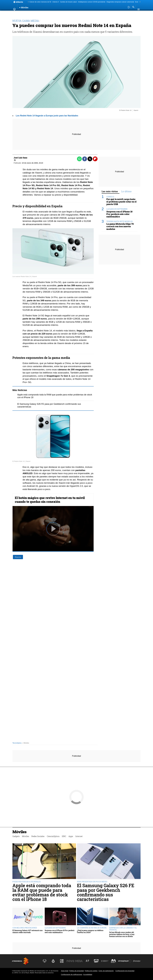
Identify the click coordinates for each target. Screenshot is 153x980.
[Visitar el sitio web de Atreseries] (89, 961)
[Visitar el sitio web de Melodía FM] (114, 961)
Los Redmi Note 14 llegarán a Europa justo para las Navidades (47, 116)
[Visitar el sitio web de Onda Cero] (97, 961)
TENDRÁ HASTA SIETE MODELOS (119, 221)
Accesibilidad (88, 974)
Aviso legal (65, 971)
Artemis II (56, 2)
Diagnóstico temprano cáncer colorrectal (120, 2)
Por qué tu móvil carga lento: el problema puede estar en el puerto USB (121, 202)
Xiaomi (18, 557)
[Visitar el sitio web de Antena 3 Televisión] (47, 961)
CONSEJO (110, 197)
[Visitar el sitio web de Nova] (72, 961)
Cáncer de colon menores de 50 (40, 2)
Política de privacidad (77, 971)
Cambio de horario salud (68, 2)
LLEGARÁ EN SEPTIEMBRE (117, 209)
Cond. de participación (106, 971)
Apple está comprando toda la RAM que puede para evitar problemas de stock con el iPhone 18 (42, 892)
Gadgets (18, 14)
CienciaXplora (57, 14)
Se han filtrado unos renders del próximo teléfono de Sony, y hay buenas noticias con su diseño (122, 934)
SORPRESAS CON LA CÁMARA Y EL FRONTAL (123, 929)
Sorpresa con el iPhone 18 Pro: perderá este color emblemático (119, 214)
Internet (83, 14)
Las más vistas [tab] (110, 191)
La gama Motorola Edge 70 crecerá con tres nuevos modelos (120, 226)
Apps (74, 14)
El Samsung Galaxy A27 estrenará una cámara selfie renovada (27, 931)
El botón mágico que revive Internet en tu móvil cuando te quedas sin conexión (50, 500)
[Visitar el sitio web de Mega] (81, 961)
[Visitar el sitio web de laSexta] (56, 961)
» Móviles (26, 743)
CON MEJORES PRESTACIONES (25, 928)
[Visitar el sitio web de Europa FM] (105, 961)
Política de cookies (91, 971)
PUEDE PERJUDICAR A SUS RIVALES (27, 882)
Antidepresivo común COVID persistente (92, 2)
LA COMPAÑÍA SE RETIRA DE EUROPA (92, 928)
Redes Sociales (41, 14)
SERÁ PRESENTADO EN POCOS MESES (92, 882)
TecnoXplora (17, 743)
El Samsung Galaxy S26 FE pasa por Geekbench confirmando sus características (106, 892)
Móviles (27, 14)
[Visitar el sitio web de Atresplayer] (125, 961)
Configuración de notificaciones (72, 974)
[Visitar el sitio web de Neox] (64, 961)
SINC (68, 14)
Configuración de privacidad (125, 971)
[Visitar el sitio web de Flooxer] (137, 961)
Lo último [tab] (126, 191)
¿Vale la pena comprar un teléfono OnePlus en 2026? (90, 931)
